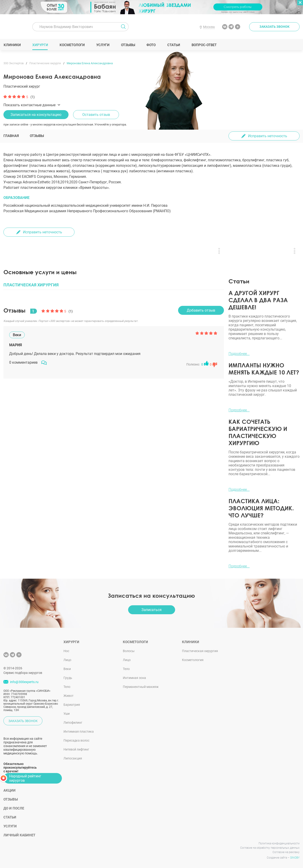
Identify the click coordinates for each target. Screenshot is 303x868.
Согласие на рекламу (286, 852)
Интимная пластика (79, 731)
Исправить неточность (268, 136)
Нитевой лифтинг (76, 749)
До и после (14, 808)
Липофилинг (73, 723)
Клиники (12, 45)
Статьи (174, 45)
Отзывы (128, 45)
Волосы (129, 651)
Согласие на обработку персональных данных (270, 848)
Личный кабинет (19, 835)
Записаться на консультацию (36, 115)
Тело (67, 687)
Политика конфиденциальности (279, 843)
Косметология (193, 660)
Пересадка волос (76, 740)
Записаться (151, 610)
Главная (11, 136)
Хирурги (40, 45)
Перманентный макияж (141, 687)
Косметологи (72, 45)
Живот (69, 696)
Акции (10, 790)
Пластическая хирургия (200, 651)
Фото (151, 45)
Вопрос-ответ (204, 45)
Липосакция (73, 758)
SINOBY (295, 858)
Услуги (103, 45)
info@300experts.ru (24, 682)
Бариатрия (72, 705)
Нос (66, 651)
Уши (67, 714)
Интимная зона (134, 678)
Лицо (67, 660)
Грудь (68, 678)
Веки (67, 669)
